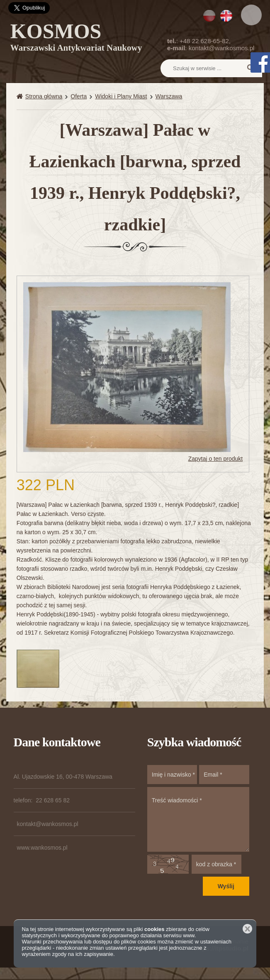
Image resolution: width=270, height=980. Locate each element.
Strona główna (44, 96)
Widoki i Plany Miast (121, 96)
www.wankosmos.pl (42, 848)
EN (226, 16)
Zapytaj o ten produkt (216, 459)
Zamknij (247, 929)
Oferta (79, 96)
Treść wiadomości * (198, 819)
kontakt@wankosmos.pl (222, 48)
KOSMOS (76, 39)
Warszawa (169, 96)
